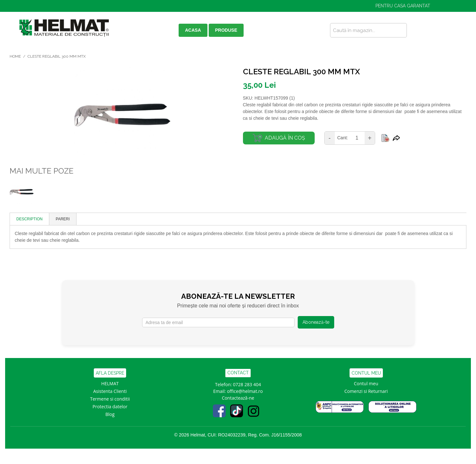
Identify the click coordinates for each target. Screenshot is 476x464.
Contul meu (366, 383)
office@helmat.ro (245, 391)
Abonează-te (316, 322)
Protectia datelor (110, 407)
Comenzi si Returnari (366, 391)
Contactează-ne (238, 398)
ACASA (193, 30)
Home (15, 56)
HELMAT (110, 383)
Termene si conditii (110, 399)
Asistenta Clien (109, 391)
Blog (110, 414)
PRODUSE (226, 30)
